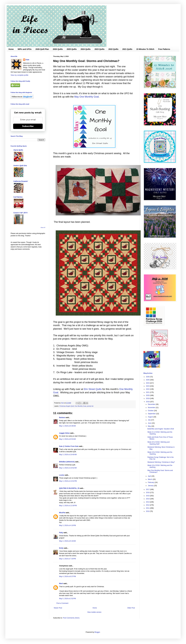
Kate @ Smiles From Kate (69, 446)
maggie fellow (64, 433)
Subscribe (28, 126)
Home (11, 49)
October (151, 411)
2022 (148, 389)
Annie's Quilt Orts (20, 166)
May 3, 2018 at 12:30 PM (68, 506)
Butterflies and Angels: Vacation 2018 (161, 429)
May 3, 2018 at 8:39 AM (67, 426)
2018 (148, 402)
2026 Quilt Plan (42, 49)
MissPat (62, 513)
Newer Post (58, 608)
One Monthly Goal (80, 406)
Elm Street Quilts (93, 389)
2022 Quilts (113, 49)
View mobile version (94, 612)
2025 (148, 380)
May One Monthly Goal (86, 97)
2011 (148, 508)
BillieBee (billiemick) (67, 462)
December (152, 404)
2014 (148, 499)
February (151, 482)
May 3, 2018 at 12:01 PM (68, 481)
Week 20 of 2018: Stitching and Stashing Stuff (159, 443)
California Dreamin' (21, 181)
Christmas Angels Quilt (66, 406)
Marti (61, 584)
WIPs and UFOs (25, 49)
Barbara (62, 418)
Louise (62, 475)
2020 (148, 395)
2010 (148, 511)
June (150, 423)
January (151, 486)
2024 (148, 383)
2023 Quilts (100, 49)
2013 (148, 502)
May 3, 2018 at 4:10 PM (67, 525)
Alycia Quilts (18, 150)
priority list (90, 406)
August (151, 417)
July (150, 420)
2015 (148, 496)
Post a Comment (62, 603)
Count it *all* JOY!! (21, 213)
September (152, 414)
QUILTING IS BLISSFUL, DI (69, 488)
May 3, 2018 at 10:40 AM (68, 455)
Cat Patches (18, 197)
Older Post (131, 608)
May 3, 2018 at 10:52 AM (68, 468)
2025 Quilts (72, 49)
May (150, 426)
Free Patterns (164, 49)
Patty (61, 533)
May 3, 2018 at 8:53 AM (67, 439)
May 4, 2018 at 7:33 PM (67, 559)
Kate (28, 60)
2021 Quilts (127, 49)
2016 (148, 493)
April (150, 476)
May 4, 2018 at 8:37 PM (67, 576)
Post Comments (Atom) (71, 618)
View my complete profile (19, 75)
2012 (148, 505)
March (150, 479)
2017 (148, 489)
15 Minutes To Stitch (145, 49)
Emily (61, 548)
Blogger (97, 632)
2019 (148, 398)
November (152, 408)
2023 (148, 386)
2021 (148, 392)
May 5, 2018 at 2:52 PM (67, 599)
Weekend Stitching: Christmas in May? (161, 462)
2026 (148, 377)
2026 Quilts (58, 49)
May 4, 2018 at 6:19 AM (67, 541)
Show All (43, 228)
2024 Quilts (86, 49)
